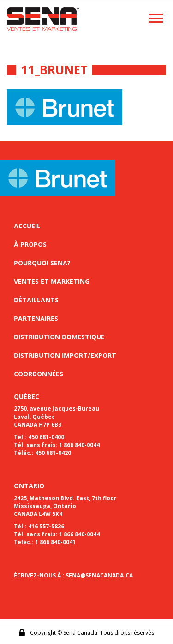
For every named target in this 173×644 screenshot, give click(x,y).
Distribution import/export (65, 355)
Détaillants (36, 300)
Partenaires (36, 318)
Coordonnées (39, 374)
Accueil (27, 226)
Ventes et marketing (52, 281)
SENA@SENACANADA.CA (99, 575)
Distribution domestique (59, 337)
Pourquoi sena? (42, 263)
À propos (30, 244)
